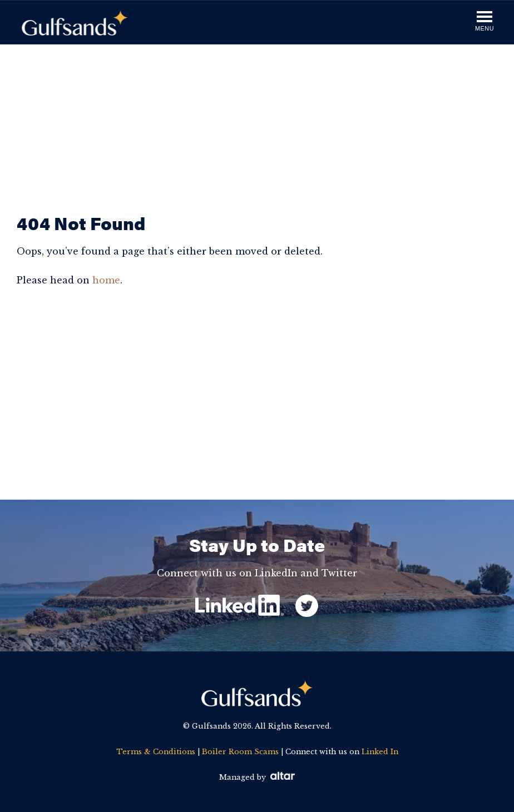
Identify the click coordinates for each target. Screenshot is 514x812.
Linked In (380, 752)
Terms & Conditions (156, 752)
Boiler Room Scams (240, 752)
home (106, 280)
